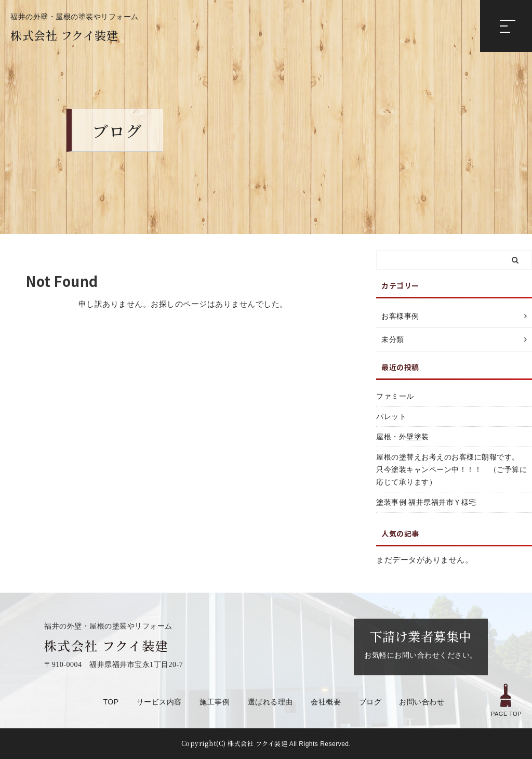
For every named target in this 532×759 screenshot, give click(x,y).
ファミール (395, 396)
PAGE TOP (506, 699)
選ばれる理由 (270, 702)
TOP (111, 702)
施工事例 (215, 702)
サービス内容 (159, 702)
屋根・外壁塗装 (403, 437)
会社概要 (326, 702)
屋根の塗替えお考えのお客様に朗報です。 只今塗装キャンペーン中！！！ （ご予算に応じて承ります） (451, 469)
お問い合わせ (422, 702)
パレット (391, 416)
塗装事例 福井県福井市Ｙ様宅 (426, 502)
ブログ (370, 702)
